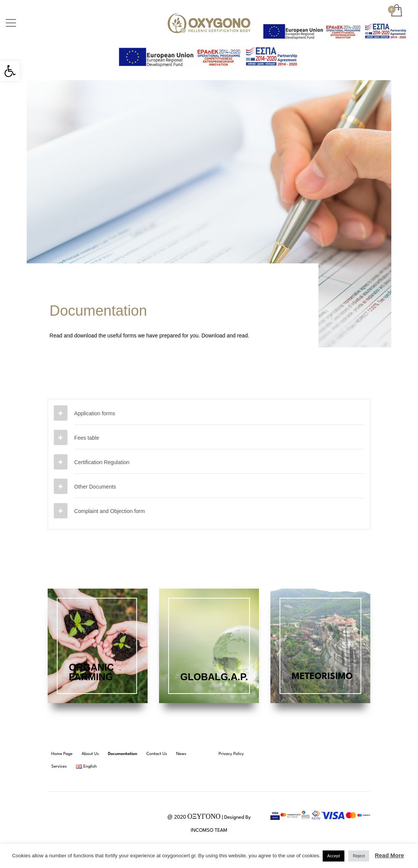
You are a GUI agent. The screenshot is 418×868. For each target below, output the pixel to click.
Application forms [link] (95, 413)
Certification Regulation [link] (102, 462)
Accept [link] (334, 856)
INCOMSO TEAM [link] (209, 830)
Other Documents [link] (95, 487)
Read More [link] (390, 855)
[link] (10, 71)
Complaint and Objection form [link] (110, 511)
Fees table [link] (87, 438)
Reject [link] (359, 856)
